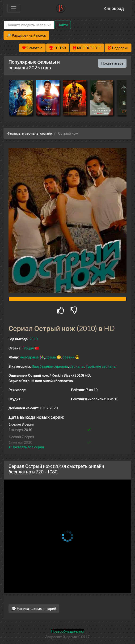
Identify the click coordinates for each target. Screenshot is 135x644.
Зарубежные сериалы (50, 366)
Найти (63, 25)
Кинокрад (114, 8)
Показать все (112, 63)
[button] (26, 447)
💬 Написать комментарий (34, 609)
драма (51, 357)
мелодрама (29, 357)
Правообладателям (67, 631)
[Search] (29, 25)
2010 (34, 339)
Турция (28, 348)
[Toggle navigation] (14, 8)
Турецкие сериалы (101, 366)
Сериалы (77, 366)
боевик (68, 357)
